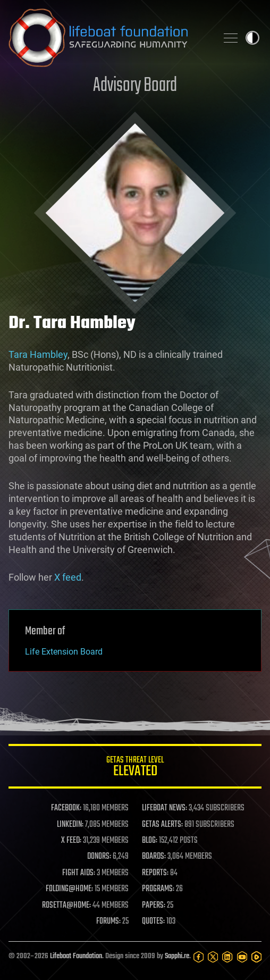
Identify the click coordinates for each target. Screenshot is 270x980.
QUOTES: (153, 922)
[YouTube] (242, 957)
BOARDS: (154, 857)
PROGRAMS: (158, 889)
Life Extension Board (64, 652)
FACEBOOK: (66, 808)
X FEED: (71, 841)
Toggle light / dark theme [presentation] (252, 38)
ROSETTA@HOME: (66, 906)
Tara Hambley (38, 354)
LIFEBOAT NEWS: (164, 808)
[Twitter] (213, 957)
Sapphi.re (177, 956)
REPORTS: (155, 873)
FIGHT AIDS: (79, 873)
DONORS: (99, 857)
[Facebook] (199, 957)
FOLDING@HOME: (69, 889)
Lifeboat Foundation (76, 956)
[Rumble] (256, 957)
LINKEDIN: (70, 825)
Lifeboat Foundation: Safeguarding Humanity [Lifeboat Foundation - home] (108, 38)
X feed (68, 577)
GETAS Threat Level (135, 768)
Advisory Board (135, 86)
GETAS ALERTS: (162, 825)
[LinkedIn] (227, 957)
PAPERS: (154, 906)
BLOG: (150, 841)
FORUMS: (108, 922)
